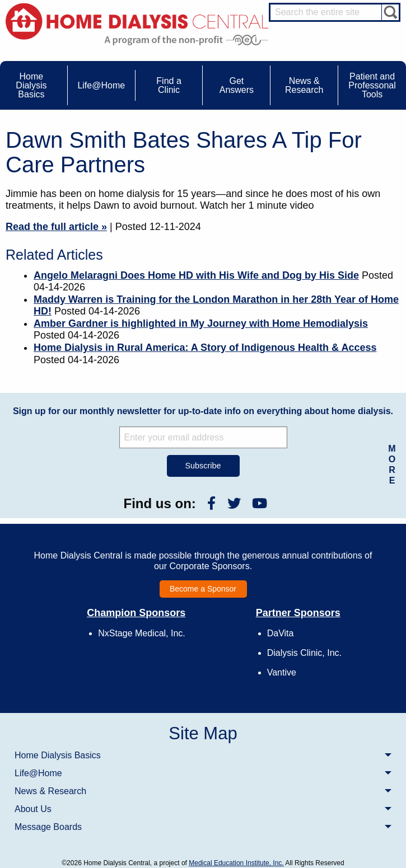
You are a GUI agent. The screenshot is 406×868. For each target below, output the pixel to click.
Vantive (282, 672)
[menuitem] (203, 755)
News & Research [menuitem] (304, 85)
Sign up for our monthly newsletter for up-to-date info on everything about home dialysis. (203, 411)
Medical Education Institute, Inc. (236, 863)
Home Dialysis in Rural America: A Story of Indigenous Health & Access (205, 348)
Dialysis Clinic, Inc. (304, 653)
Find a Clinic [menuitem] (169, 85)
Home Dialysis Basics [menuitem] (31, 85)
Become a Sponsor (203, 589)
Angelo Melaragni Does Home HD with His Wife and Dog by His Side (196, 275)
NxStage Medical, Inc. (142, 633)
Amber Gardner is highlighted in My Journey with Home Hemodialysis (201, 323)
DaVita (281, 633)
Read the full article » (56, 227)
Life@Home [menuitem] (101, 85)
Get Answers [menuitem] (237, 85)
